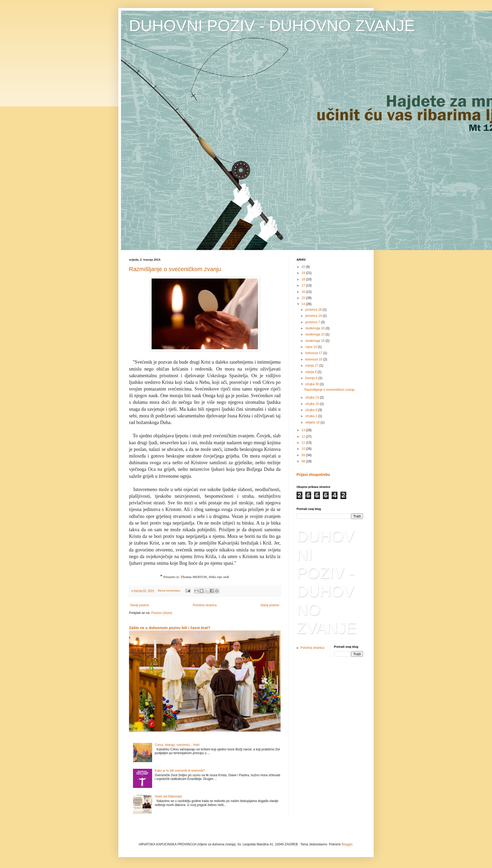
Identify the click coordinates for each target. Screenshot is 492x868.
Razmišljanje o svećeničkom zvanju (175, 269)
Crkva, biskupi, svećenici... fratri (177, 745)
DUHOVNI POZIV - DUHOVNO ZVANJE (272, 26)
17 (304, 285)
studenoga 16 (315, 341)
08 (304, 461)
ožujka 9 (312, 410)
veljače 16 (313, 422)
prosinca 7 (313, 322)
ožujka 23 (313, 397)
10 (304, 449)
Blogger (347, 844)
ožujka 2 (312, 416)
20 (304, 267)
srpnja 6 (311, 372)
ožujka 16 (313, 404)
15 (304, 298)
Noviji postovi (140, 605)
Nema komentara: (170, 591)
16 (304, 292)
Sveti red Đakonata (168, 796)
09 (304, 455)
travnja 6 (312, 378)
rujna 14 (312, 347)
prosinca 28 (314, 310)
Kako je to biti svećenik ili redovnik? (180, 771)
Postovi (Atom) (162, 613)
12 (304, 437)
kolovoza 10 (314, 359)
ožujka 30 (313, 384)
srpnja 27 (312, 366)
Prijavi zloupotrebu (313, 475)
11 (304, 443)
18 (304, 279)
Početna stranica (205, 605)
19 (304, 273)
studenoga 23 (315, 334)
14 (304, 304)
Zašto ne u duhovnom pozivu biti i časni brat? (170, 628)
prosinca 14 (314, 316)
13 (304, 430)
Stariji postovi (270, 605)
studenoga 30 (315, 328)
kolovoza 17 (314, 353)
